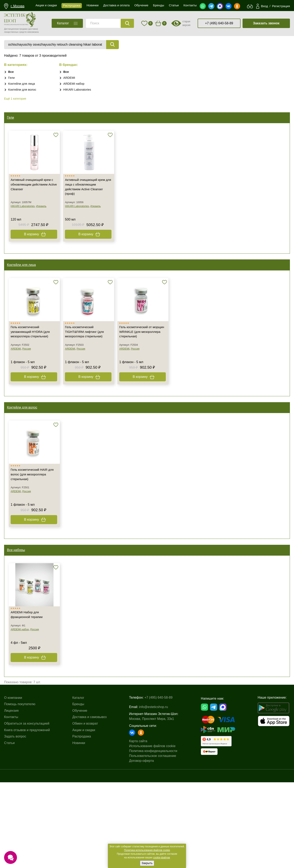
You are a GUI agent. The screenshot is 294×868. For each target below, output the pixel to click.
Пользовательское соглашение (153, 839)
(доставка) (33, 29)
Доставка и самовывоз (89, 803)
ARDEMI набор (75, 84)
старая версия (187, 23)
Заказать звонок (266, 23)
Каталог (78, 784)
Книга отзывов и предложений (27, 816)
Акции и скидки (84, 816)
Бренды (78, 790)
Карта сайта (138, 825)
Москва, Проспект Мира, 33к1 (151, 802)
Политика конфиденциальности (153, 834)
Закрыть (147, 863)
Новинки (79, 829)
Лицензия (11, 797)
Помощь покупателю (20, 790)
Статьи (9, 829)
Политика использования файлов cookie (147, 850)
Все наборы (17, 617)
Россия (28, 393)
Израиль (43, 226)
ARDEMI (70, 78)
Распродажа (82, 822)
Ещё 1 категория (15, 99)
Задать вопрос (15, 822)
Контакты (11, 803)
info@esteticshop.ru (154, 790)
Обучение (80, 797)
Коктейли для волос (23, 90)
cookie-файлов (161, 858)
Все (11, 72)
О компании (13, 784)
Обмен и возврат (85, 809)
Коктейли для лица (23, 84)
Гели (12, 78)
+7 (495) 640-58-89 (219, 23)
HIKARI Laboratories (78, 90)
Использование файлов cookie (152, 829)
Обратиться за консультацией (27, 809)
